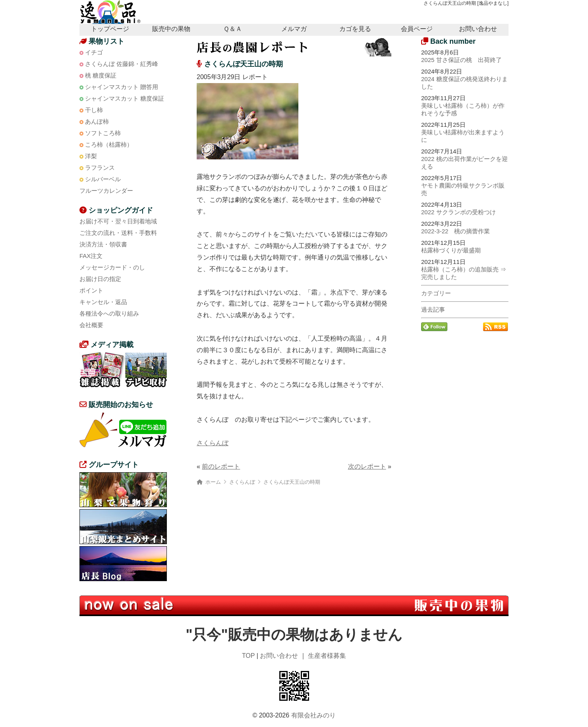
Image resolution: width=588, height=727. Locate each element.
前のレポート (221, 466)
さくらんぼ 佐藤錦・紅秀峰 (122, 64)
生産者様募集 (327, 656)
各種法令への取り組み (109, 313)
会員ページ (417, 29)
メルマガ (294, 29)
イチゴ (94, 52)
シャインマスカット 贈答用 (122, 87)
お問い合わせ (478, 29)
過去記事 (433, 309)
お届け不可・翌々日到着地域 (118, 221)
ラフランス (100, 168)
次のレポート (367, 466)
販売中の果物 (171, 29)
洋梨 (91, 156)
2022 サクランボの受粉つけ (458, 212)
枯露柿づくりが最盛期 (451, 250)
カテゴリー (436, 293)
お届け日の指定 (100, 279)
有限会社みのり (313, 715)
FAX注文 (91, 256)
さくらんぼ (213, 443)
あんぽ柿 (97, 121)
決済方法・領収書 (103, 244)
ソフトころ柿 (103, 133)
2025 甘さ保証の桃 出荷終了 (461, 60)
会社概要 (91, 325)
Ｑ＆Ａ (233, 29)
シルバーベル (103, 179)
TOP (248, 656)
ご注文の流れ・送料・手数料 (118, 233)
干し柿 (94, 110)
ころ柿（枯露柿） (109, 144)
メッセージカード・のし (112, 267)
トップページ (110, 29)
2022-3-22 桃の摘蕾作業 (456, 231)
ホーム (213, 482)
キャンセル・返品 (103, 302)
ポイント (91, 290)
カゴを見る (355, 29)
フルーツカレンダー (106, 191)
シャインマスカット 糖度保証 (125, 98)
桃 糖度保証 (101, 75)
